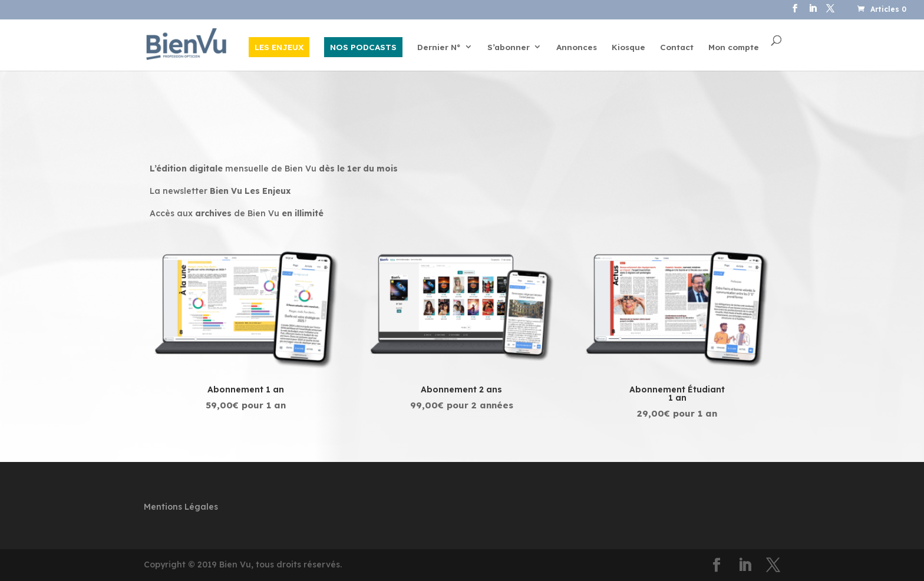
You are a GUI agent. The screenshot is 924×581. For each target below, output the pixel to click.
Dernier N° (439, 47)
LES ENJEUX (279, 47)
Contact (677, 47)
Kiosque (628, 47)
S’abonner (509, 47)
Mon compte (734, 47)
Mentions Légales (181, 507)
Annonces (577, 47)
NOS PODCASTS (363, 47)
